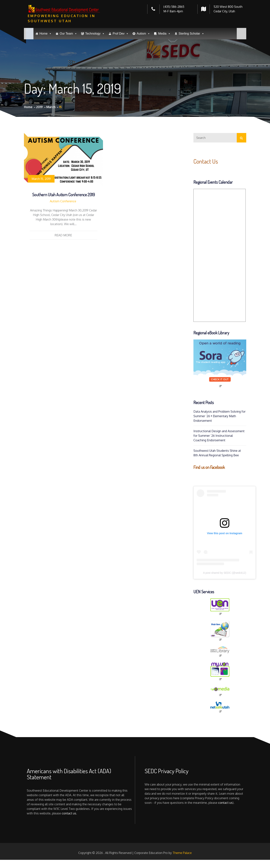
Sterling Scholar (191, 34)
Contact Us (206, 161)
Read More (63, 235)
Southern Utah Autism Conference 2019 (63, 195)
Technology (95, 34)
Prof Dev (121, 34)
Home (46, 34)
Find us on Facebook (209, 467)
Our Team (68, 34)
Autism (143, 34)
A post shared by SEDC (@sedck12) (225, 573)
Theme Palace (182, 853)
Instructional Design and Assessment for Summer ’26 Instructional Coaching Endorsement (219, 436)
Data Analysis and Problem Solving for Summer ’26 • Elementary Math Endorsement (219, 416)
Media (164, 34)
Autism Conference (63, 201)
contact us (69, 813)
